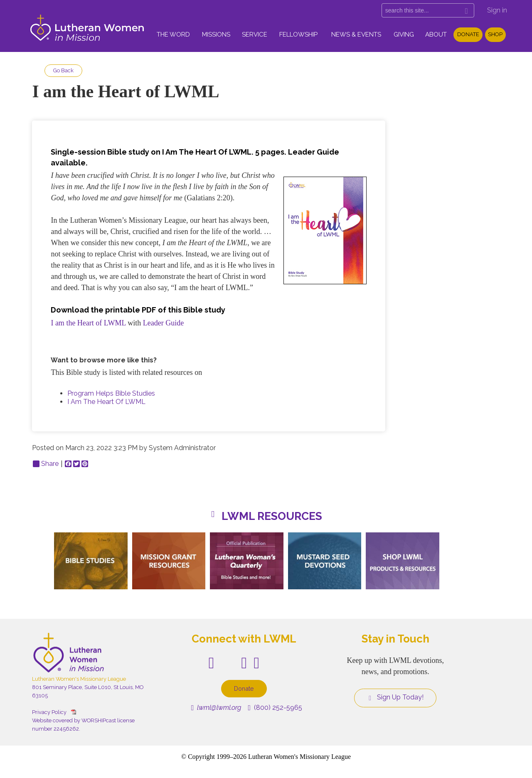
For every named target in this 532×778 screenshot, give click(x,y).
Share (46, 464)
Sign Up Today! (395, 697)
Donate (468, 34)
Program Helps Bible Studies (111, 393)
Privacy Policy (49, 712)
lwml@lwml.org (216, 708)
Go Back (63, 70)
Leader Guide (163, 323)
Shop (495, 34)
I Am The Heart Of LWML (106, 402)
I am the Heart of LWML (88, 323)
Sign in (497, 10)
